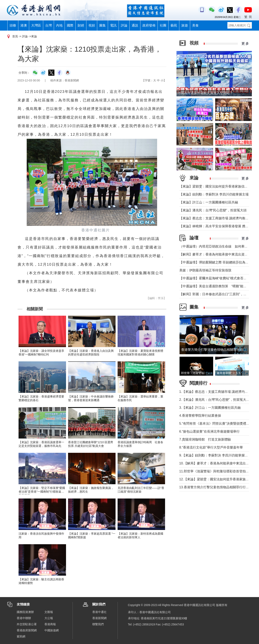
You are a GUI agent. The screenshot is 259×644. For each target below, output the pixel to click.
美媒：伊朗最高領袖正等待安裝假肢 (205, 270)
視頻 (92, 25)
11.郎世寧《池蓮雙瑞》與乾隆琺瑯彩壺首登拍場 (214, 471)
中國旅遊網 (52, 630)
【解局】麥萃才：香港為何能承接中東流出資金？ (215, 254)
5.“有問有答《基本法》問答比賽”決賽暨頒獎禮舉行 (216, 424)
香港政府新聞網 (27, 630)
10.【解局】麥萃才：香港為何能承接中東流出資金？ (217, 463)
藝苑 (174, 25)
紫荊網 (21, 636)
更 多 (245, 44)
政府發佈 (149, 25)
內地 (59, 25)
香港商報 (50, 624)
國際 (70, 25)
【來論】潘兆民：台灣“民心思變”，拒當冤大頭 (213, 210)
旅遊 (185, 25)
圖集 (102, 25)
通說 (135, 25)
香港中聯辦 (24, 618)
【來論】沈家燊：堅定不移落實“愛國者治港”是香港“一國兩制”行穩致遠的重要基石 (42, 492)
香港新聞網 (99, 618)
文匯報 (49, 612)
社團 (163, 25)
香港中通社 (99, 612)
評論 (124, 25)
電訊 (113, 25)
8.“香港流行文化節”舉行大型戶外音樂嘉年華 (211, 447)
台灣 (48, 25)
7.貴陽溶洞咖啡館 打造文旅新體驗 (205, 439)
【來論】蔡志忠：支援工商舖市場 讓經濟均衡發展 (216, 218)
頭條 (13, 25)
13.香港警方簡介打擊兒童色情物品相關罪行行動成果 (217, 487)
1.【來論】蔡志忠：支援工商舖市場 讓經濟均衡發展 (217, 392)
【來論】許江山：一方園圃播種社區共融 (209, 202)
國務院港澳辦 (25, 612)
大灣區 (36, 25)
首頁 (15, 36)
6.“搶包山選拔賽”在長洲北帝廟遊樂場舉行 (209, 431)
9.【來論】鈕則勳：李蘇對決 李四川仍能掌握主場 (215, 455)
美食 (195, 25)
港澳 (24, 25)
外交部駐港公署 (27, 624)
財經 (81, 25)
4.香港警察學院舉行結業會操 (200, 416)
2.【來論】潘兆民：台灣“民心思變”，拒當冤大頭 (214, 400)
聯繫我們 (98, 624)
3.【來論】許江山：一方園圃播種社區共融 (210, 408)
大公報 (49, 618)
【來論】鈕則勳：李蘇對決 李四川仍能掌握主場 (214, 194)
